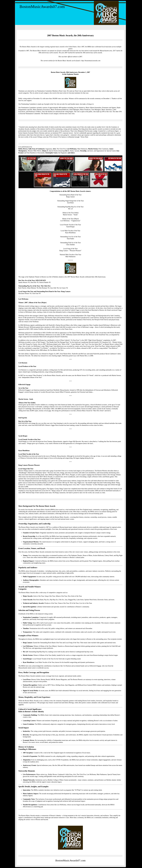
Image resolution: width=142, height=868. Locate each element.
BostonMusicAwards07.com (42, 7)
